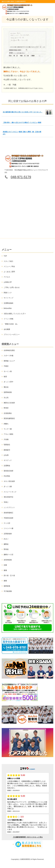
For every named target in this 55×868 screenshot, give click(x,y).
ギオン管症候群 (9, 481)
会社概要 (7, 329)
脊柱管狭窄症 (9, 497)
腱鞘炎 (6, 544)
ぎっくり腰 (8, 486)
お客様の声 (8, 282)
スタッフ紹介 (9, 261)
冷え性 (6, 398)
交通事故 (7, 466)
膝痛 (5, 570)
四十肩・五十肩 (9, 576)
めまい (6, 539)
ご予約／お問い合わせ (12, 287)
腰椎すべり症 (9, 555)
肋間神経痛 (8, 392)
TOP (5, 256)
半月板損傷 (8, 591)
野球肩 (6, 549)
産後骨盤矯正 (9, 513)
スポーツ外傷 (9, 356)
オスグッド (8, 460)
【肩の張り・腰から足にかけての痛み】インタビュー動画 (22, 122)
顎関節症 (7, 445)
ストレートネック (10, 492)
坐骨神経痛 (8, 560)
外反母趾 (7, 476)
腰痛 (5, 581)
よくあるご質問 (9, 272)
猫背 (5, 377)
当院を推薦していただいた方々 (15, 314)
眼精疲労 (7, 450)
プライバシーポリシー (12, 334)
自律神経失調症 (9, 350)
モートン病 (8, 371)
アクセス (7, 277)
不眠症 (6, 366)
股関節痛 (7, 586)
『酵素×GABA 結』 (11, 324)
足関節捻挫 (8, 534)
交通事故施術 (9, 303)
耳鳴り (6, 502)
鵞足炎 (6, 387)
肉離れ (6, 424)
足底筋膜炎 (8, 413)
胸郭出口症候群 (9, 403)
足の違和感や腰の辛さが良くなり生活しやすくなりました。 (23, 112)
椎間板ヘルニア (9, 361)
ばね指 (6, 455)
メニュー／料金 (9, 266)
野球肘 (6, 408)
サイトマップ (9, 298)
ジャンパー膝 (9, 528)
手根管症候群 (9, 518)
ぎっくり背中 (9, 382)
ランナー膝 (8, 429)
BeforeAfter (8, 308)
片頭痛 (6, 439)
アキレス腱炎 (9, 434)
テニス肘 (7, 523)
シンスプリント (9, 507)
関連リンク (8, 293)
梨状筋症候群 (9, 471)
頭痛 (5, 565)
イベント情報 (9, 319)
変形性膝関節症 (9, 418)
